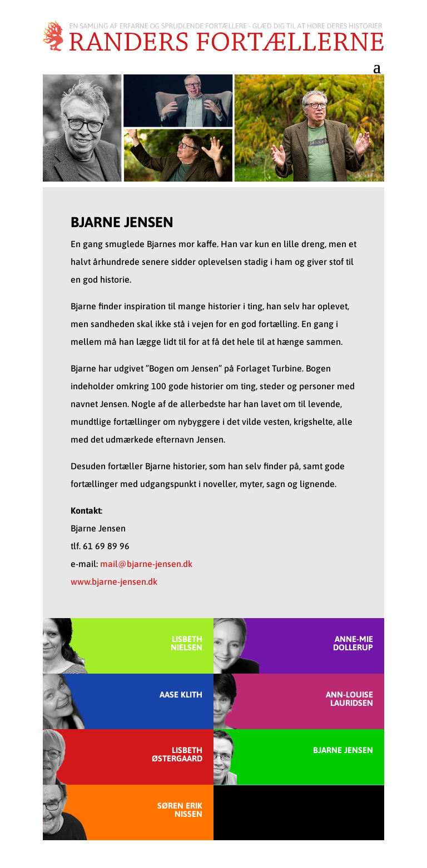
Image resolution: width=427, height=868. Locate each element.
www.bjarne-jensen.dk (114, 581)
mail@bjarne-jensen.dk (146, 564)
